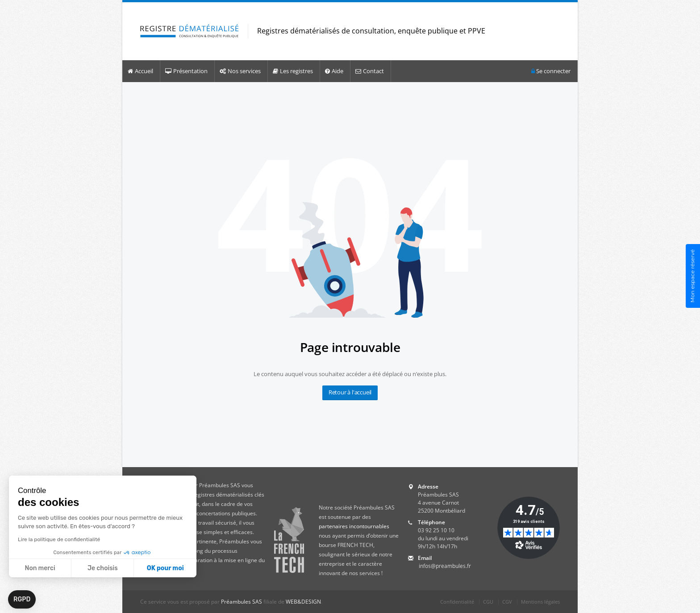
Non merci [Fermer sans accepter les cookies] (40, 568)
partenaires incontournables (354, 526)
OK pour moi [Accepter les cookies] (165, 568)
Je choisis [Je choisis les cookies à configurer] (103, 568)
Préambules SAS (242, 602)
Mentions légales (540, 602)
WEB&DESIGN (303, 602)
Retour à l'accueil (350, 392)
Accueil (140, 71)
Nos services (240, 71)
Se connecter (551, 71)
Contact (370, 71)
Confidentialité (457, 602)
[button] (22, 600)
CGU (488, 602)
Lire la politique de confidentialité (59, 539)
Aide (334, 71)
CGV (507, 602)
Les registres (293, 71)
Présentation (186, 71)
